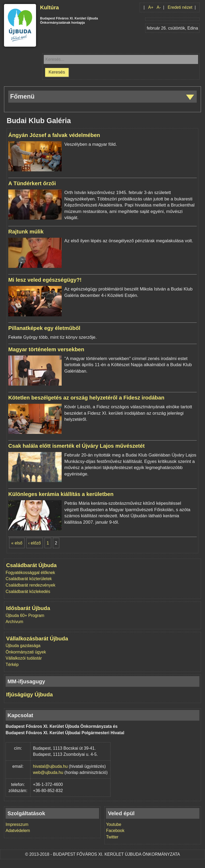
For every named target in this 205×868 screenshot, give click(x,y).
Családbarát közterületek (29, 579)
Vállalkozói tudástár (24, 658)
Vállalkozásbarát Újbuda (37, 639)
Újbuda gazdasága (23, 646)
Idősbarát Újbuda (28, 608)
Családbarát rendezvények (30, 585)
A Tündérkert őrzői (32, 183)
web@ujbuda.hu (48, 772)
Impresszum (17, 824)
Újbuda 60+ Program (25, 615)
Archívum (14, 622)
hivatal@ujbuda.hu (50, 766)
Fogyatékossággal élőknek (30, 573)
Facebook (115, 831)
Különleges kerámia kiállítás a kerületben (61, 494)
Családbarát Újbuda (31, 565)
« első (17, 543)
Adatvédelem (18, 831)
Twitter (112, 837)
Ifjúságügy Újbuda (29, 695)
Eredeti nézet (180, 7)
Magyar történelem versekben (46, 349)
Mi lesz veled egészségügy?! (45, 280)
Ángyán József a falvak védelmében (54, 135)
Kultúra (50, 7)
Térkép (12, 665)
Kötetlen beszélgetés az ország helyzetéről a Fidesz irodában (86, 398)
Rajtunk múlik (26, 232)
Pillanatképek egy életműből (44, 328)
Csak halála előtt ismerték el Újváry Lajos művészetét (76, 446)
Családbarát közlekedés (28, 592)
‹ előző (35, 543)
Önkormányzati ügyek (26, 652)
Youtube (114, 824)
